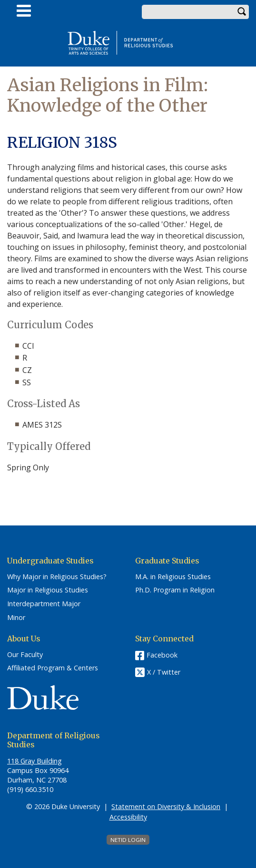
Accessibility (128, 817)
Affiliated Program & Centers (53, 668)
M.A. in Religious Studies (173, 577)
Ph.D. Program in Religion (175, 590)
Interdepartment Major (44, 604)
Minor (16, 618)
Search (242, 12)
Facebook (162, 655)
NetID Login (128, 840)
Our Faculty (25, 655)
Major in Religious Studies (48, 590)
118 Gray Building (34, 761)
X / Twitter (164, 672)
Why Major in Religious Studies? (57, 577)
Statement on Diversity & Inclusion (166, 806)
